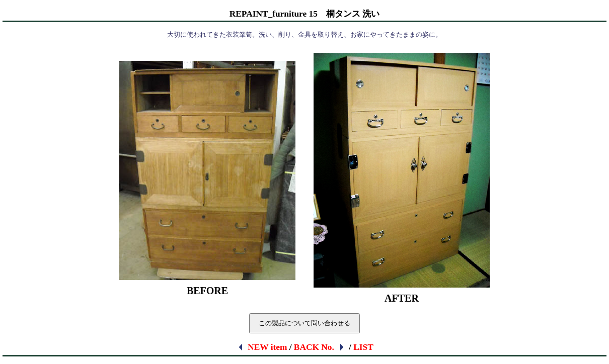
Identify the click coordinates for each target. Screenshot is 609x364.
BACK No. (320, 347)
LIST (363, 347)
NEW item (262, 347)
